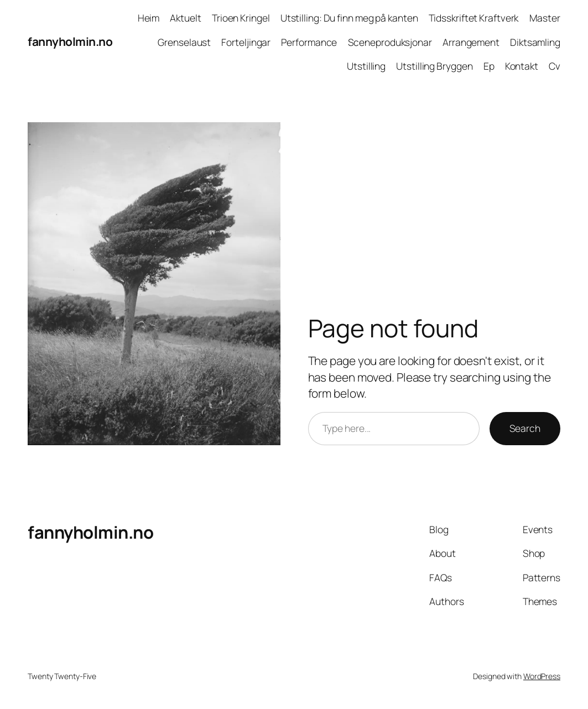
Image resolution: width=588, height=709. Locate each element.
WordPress (542, 676)
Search (525, 428)
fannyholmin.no (70, 41)
